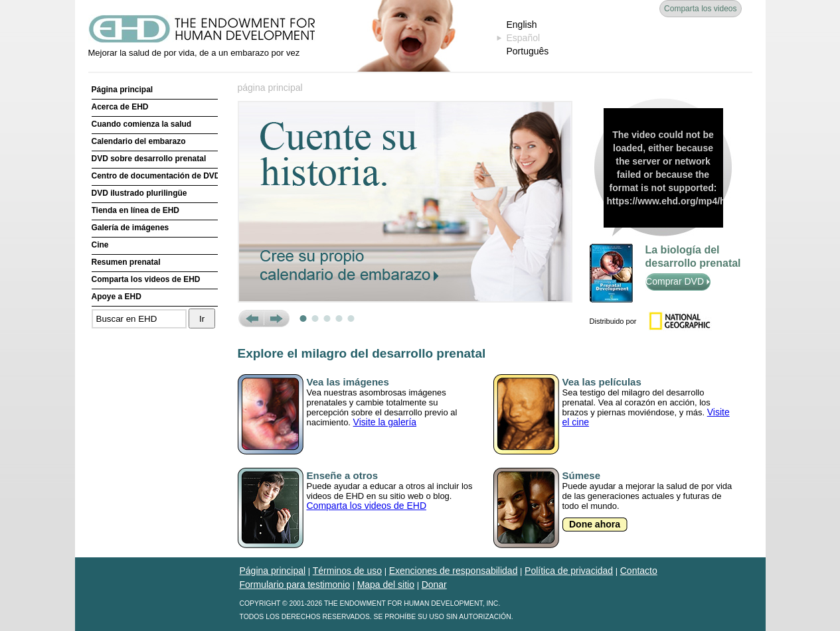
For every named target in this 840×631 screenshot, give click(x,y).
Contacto (639, 571)
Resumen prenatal (126, 262)
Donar (434, 585)
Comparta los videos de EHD (146, 279)
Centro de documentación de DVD (155, 176)
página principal (270, 88)
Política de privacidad (569, 571)
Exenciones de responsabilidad (454, 571)
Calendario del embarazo (139, 141)
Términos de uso (347, 571)
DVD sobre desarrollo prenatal (149, 159)
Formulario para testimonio (295, 585)
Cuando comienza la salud (142, 124)
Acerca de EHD (120, 107)
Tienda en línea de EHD (135, 210)
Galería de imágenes (130, 228)
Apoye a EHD (117, 297)
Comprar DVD (678, 281)
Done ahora (595, 524)
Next (277, 318)
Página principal (123, 90)
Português (528, 51)
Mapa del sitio (386, 585)
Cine (100, 245)
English (522, 25)
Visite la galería (385, 422)
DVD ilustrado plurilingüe (139, 193)
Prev (251, 318)
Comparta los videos (700, 9)
